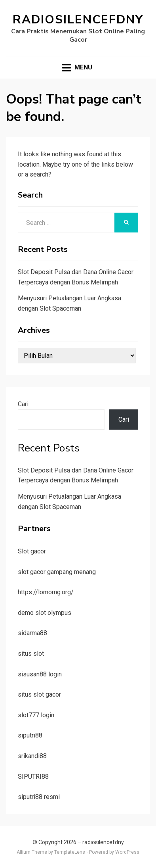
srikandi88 (32, 756)
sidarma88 (32, 633)
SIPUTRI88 (33, 777)
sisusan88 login (40, 674)
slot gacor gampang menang (57, 572)
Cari (23, 404)
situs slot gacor (39, 694)
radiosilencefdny (78, 20)
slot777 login (36, 715)
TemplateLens (70, 852)
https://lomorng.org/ (46, 592)
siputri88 (30, 735)
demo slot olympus (45, 613)
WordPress (127, 852)
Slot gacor (32, 551)
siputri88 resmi (39, 797)
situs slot (31, 654)
